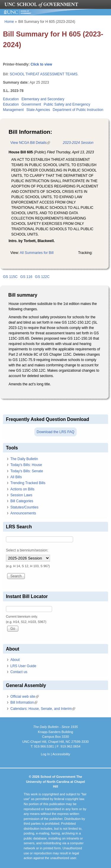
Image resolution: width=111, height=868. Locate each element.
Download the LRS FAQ (55, 432)
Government (31, 104)
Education (11, 99)
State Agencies (38, 110)
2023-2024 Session (78, 143)
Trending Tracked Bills (28, 483)
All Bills (16, 477)
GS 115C (10, 277)
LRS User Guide (23, 666)
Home (9, 22)
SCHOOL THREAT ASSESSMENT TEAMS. (44, 74)
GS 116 (26, 277)
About (15, 660)
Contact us (19, 672)
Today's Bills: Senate (27, 471)
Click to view (41, 64)
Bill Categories (22, 501)
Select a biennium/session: (27, 550)
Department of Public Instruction (78, 110)
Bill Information (24, 702)
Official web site (25, 697)
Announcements (23, 513)
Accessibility (61, 754)
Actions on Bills (22, 489)
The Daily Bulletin (24, 459)
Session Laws (21, 495)
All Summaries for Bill (37, 253)
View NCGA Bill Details (30, 143)
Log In (45, 754)
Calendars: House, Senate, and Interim (43, 709)
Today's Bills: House (26, 465)
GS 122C (42, 277)
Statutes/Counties (24, 507)
